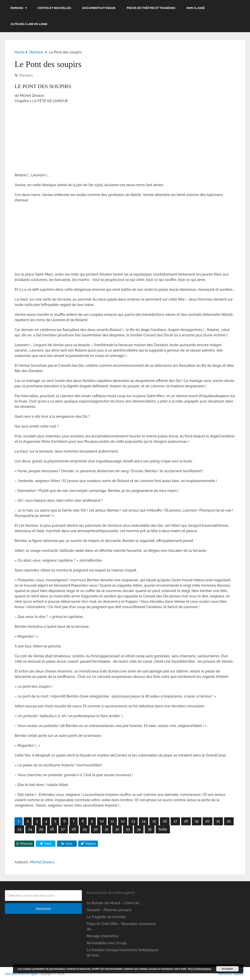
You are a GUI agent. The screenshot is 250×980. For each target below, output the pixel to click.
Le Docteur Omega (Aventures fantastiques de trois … (123, 953)
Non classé (196, 8)
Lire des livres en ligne (21, 974)
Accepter (227, 969)
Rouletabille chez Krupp (107, 943)
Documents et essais (99, 8)
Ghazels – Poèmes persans (109, 910)
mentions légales (231, 974)
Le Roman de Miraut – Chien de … (114, 903)
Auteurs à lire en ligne (29, 24)
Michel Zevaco (42, 862)
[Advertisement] (125, 139)
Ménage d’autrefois (102, 936)
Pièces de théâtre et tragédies (151, 8)
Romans (17, 8)
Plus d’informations (200, 969)
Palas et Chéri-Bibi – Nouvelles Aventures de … (121, 926)
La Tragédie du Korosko (106, 917)
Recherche (43, 909)
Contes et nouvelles (54, 8)
